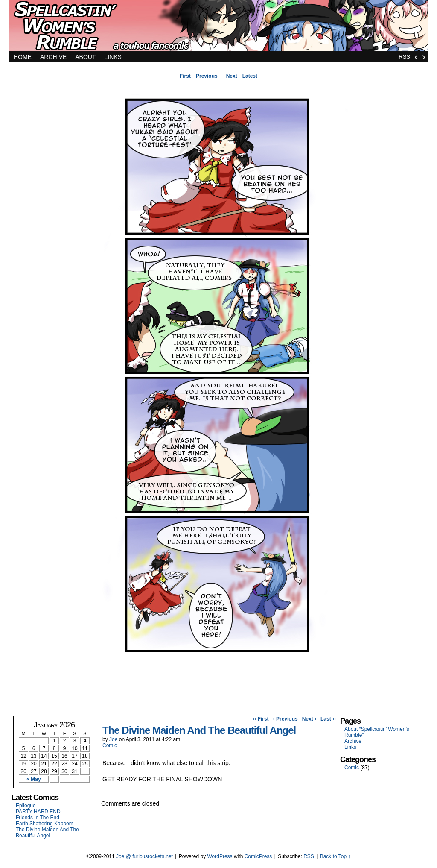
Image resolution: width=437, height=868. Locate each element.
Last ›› (328, 719)
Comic (110, 745)
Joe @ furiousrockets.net (144, 856)
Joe (113, 739)
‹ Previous (286, 719)
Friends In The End (38, 818)
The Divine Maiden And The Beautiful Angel (47, 833)
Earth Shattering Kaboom (45, 824)
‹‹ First (261, 719)
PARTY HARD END (38, 812)
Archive (53, 57)
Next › (309, 719)
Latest (250, 76)
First (185, 76)
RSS (404, 57)
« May (34, 779)
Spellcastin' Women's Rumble (218, 28)
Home (23, 57)
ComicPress (258, 856)
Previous (207, 76)
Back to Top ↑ (335, 856)
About (85, 57)
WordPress (220, 856)
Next (232, 76)
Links (113, 57)
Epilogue (26, 806)
